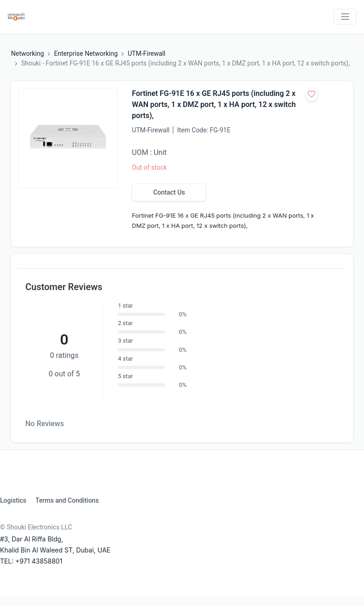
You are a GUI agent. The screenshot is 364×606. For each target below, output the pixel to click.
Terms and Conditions (67, 500)
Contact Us (169, 192)
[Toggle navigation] (345, 17)
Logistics (13, 500)
